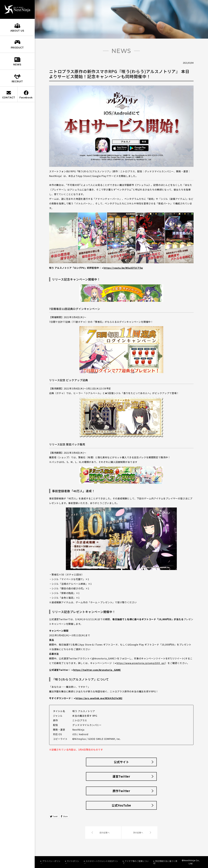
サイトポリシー (72, 862)
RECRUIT (17, 82)
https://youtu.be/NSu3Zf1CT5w (123, 268)
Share (65, 816)
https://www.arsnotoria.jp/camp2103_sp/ (141, 663)
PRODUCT (17, 48)
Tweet (55, 816)
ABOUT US (17, 31)
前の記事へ (105, 833)
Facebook (26, 98)
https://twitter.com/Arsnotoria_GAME (97, 670)
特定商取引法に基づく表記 (165, 862)
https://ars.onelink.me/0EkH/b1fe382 (99, 698)
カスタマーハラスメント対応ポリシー (101, 862)
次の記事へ (138, 833)
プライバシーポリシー (50, 862)
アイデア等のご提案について (136, 862)
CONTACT (9, 98)
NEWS (17, 65)
